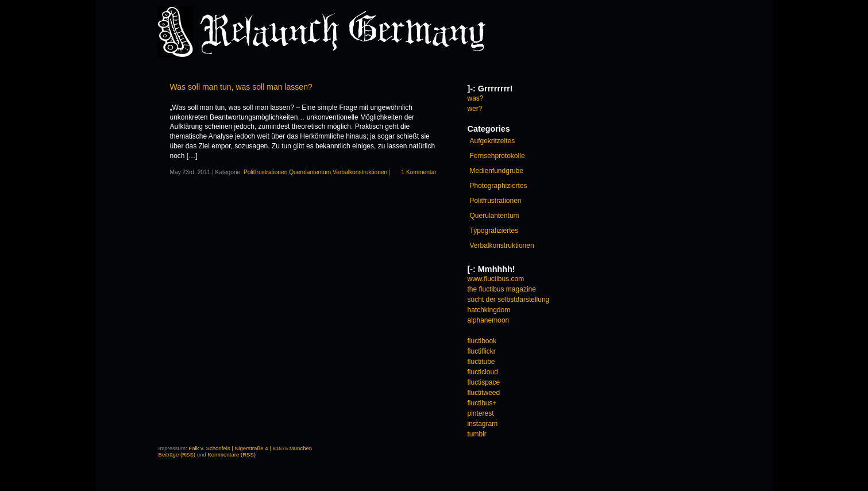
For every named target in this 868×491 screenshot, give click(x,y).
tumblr (477, 434)
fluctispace (484, 382)
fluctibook (482, 341)
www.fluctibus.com (496, 279)
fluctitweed (484, 393)
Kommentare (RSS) (232, 454)
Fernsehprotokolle (497, 156)
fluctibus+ (482, 403)
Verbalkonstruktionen (360, 172)
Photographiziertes (499, 186)
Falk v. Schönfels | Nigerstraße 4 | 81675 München (250, 448)
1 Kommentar (419, 172)
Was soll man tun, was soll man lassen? (241, 87)
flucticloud (483, 372)
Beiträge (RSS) (177, 454)
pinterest (481, 413)
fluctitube (481, 362)
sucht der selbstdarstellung (509, 300)
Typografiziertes (494, 231)
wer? (475, 109)
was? (476, 98)
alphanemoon (489, 320)
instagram (483, 424)
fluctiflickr (482, 351)
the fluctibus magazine (502, 289)
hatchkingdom (489, 310)
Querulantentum (310, 172)
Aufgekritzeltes (493, 141)
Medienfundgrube (497, 171)
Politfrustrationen (265, 172)
